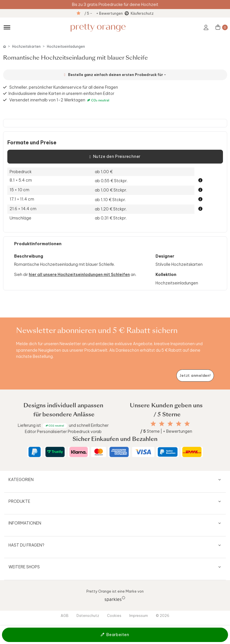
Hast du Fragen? (26, 545)
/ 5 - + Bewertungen (104, 13)
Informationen (25, 523)
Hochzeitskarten (26, 46)
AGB (65, 615)
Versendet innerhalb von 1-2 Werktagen (60, 100)
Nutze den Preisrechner (115, 157)
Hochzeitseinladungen (66, 46)
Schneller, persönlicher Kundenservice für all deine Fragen (64, 87)
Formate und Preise (32, 143)
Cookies (114, 615)
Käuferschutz (142, 13)
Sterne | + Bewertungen (166, 431)
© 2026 (163, 615)
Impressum (139, 615)
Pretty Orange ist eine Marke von (115, 595)
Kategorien (21, 480)
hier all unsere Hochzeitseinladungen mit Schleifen (79, 275)
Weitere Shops (24, 567)
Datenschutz (88, 615)
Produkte (19, 501)
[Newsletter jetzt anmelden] (195, 376)
